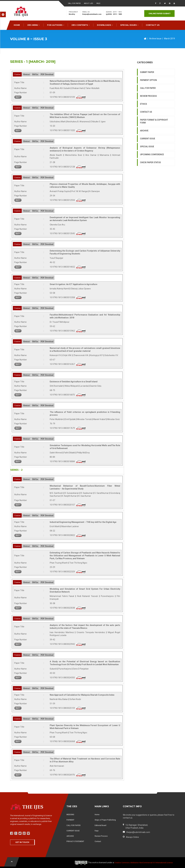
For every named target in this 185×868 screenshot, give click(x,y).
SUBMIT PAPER (147, 72)
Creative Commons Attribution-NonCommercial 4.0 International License (144, 863)
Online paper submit (160, 13)
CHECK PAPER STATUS (150, 162)
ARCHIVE (144, 131)
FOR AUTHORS (56, 25)
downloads (105, 25)
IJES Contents (81, 25)
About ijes (89, 3)
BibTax (35, 74)
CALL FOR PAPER (148, 88)
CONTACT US (153, 25)
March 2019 (169, 39)
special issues (129, 25)
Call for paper (74, 3)
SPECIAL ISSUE (147, 147)
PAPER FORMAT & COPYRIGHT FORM (154, 121)
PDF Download (47, 74)
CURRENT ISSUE (148, 139)
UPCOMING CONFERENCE (152, 154)
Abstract (26, 74)
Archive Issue (155, 39)
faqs (98, 3)
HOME (17, 25)
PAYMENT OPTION (148, 80)
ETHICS (144, 104)
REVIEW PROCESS (148, 96)
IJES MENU (34, 25)
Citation (17, 74)
